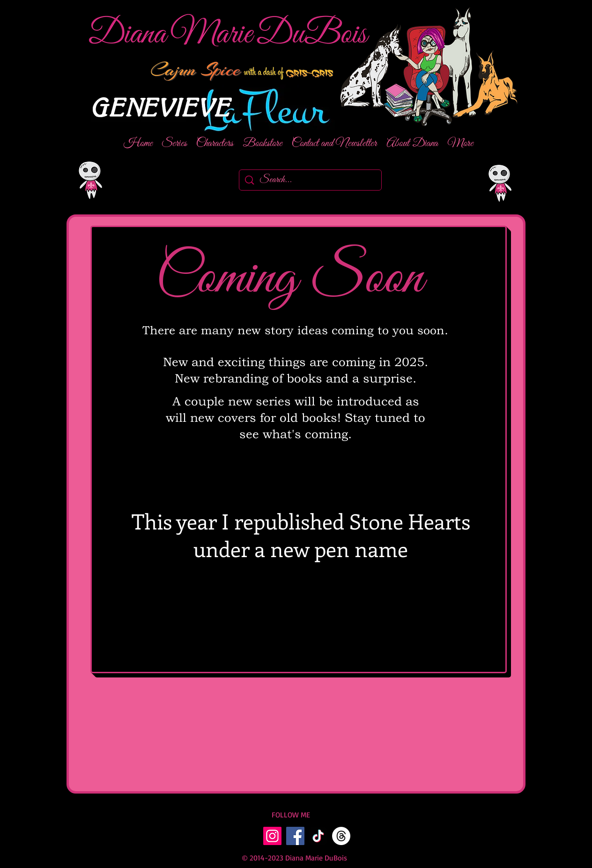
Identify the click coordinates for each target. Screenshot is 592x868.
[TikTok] (318, 836)
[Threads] (341, 836)
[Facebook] (295, 836)
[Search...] (311, 180)
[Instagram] (272, 836)
